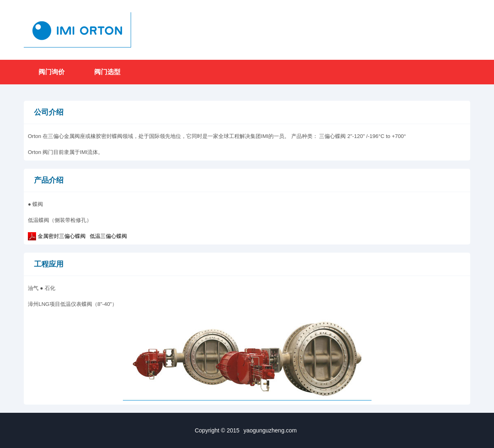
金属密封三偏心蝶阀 (62, 236)
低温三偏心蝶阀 (108, 236)
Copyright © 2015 (247, 430)
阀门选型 (107, 72)
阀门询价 (52, 72)
